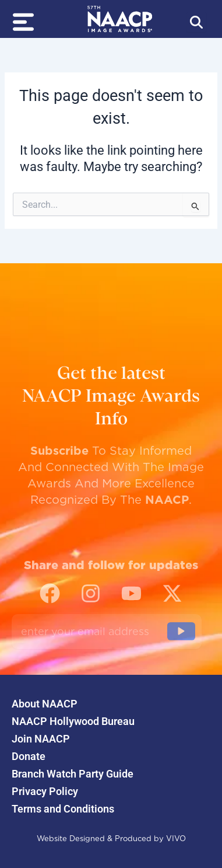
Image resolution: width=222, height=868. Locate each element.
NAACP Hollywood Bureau (73, 721)
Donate (29, 757)
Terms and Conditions (63, 809)
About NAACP (45, 704)
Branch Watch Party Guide (73, 774)
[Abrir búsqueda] (196, 22)
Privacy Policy (45, 792)
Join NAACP (41, 739)
